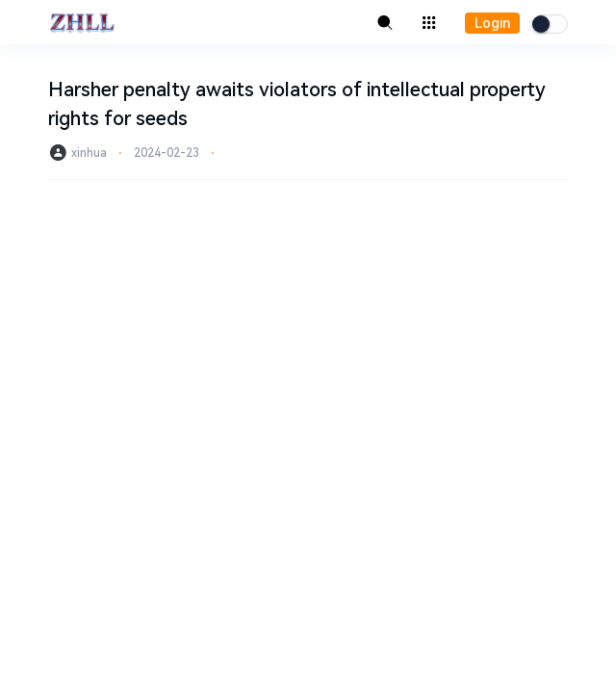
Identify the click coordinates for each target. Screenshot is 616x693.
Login (492, 23)
